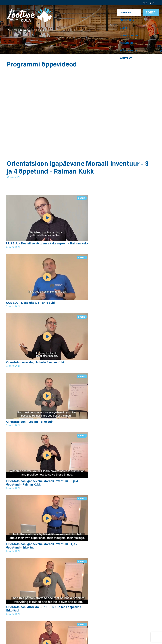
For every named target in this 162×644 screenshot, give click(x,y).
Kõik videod (21, 558)
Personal (78, 594)
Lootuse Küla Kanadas (136, 622)
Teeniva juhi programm (53, 611)
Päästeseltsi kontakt (136, 611)
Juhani (104, 601)
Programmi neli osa (55, 603)
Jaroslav (106, 598)
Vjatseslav (107, 609)
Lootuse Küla (53, 594)
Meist (123, 28)
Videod (50, 617)
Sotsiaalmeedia (138, 617)
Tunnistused (129, 35)
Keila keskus (81, 605)
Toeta (151, 12)
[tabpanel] (81, 30)
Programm (127, 20)
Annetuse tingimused (80, 615)
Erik (103, 594)
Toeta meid (135, 628)
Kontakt (126, 58)
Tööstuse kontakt (139, 605)
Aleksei (105, 605)
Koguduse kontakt (134, 600)
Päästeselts (128, 50)
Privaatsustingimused (87, 609)
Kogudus (78, 598)
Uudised (125, 12)
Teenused (126, 43)
